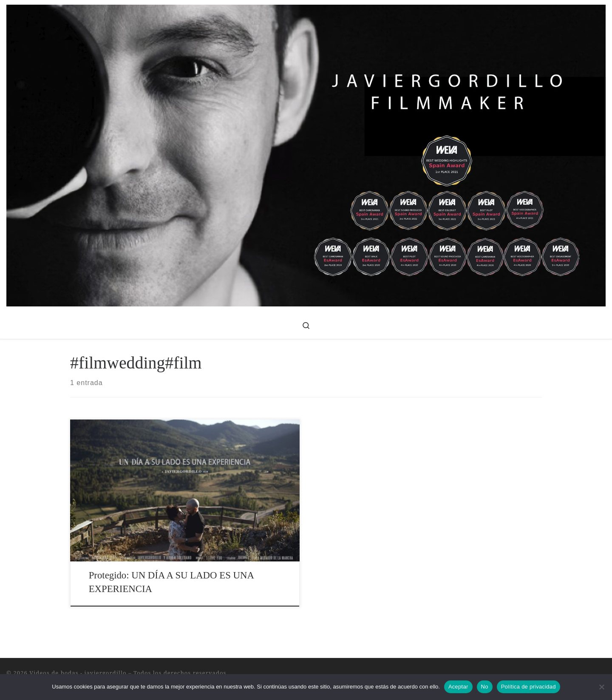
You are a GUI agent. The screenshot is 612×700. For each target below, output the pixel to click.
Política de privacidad (528, 687)
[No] (601, 687)
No (485, 687)
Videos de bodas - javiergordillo (78, 673)
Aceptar (458, 687)
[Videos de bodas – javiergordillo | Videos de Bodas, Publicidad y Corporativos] (306, 154)
